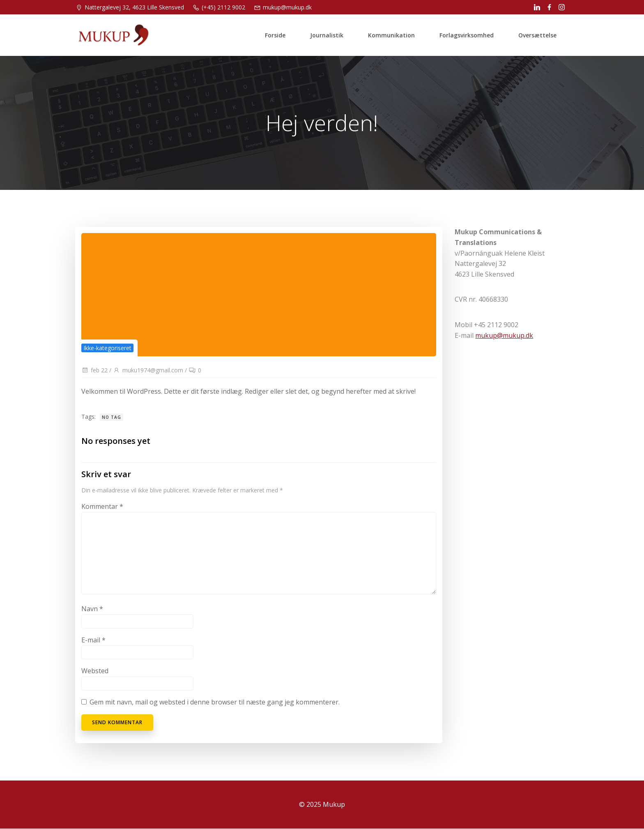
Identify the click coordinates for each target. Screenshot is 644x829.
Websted (95, 671)
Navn (92, 609)
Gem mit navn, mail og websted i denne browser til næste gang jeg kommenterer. (215, 702)
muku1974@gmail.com (148, 371)
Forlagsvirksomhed (467, 35)
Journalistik (327, 35)
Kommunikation (391, 35)
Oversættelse (537, 35)
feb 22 (94, 371)
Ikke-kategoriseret (107, 348)
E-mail (93, 640)
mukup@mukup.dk (504, 335)
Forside (275, 35)
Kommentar (102, 507)
